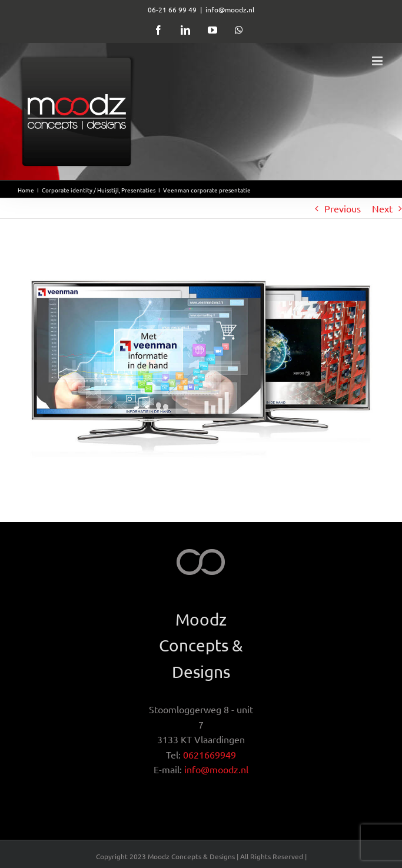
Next (382, 208)
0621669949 (210, 754)
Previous (343, 208)
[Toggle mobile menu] (378, 61)
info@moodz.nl (230, 9)
